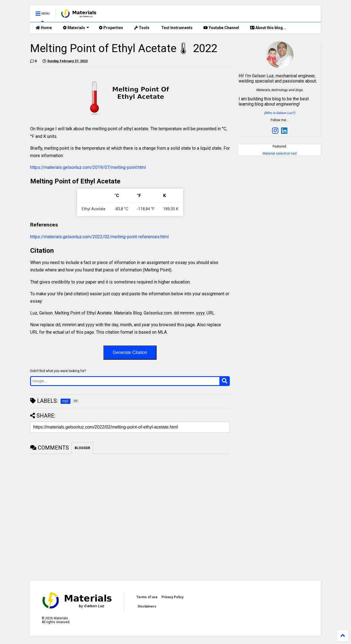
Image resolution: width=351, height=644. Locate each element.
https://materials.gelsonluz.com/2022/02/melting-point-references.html (99, 237)
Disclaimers (147, 606)
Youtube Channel (221, 28)
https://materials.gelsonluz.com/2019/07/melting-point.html (88, 167)
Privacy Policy (172, 597)
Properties (111, 28)
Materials (76, 28)
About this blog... (268, 28)
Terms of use (147, 597)
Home (44, 28)
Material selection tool (280, 154)
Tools (142, 28)
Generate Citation (130, 352)
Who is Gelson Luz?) (280, 113)
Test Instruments (176, 28)
